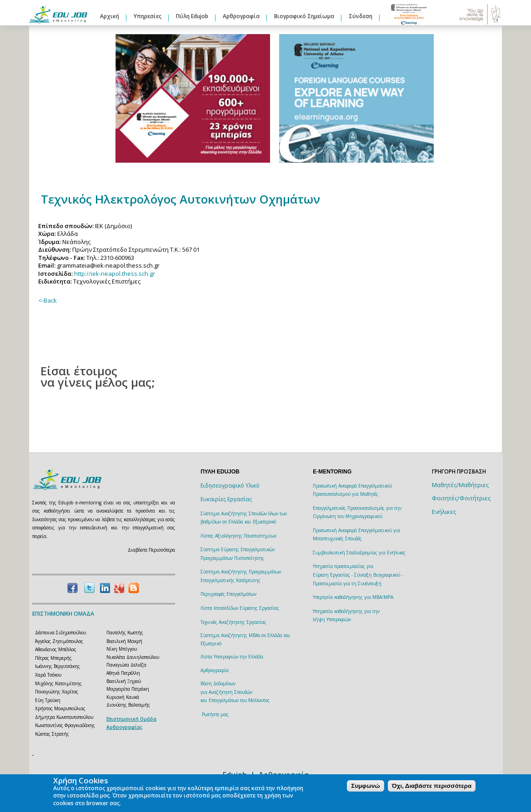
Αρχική (110, 16)
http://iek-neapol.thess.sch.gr (115, 274)
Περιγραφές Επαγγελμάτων (228, 594)
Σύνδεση (361, 16)
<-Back (48, 300)
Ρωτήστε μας (215, 714)
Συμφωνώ (365, 786)
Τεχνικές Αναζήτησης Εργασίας (233, 622)
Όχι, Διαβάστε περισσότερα (432, 786)
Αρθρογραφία (241, 16)
